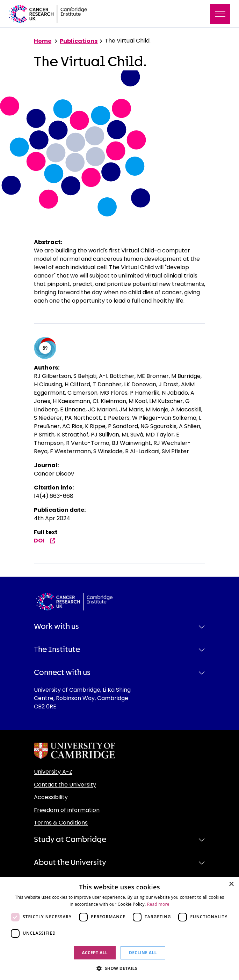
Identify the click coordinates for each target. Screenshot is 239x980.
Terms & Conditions (61, 823)
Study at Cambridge (70, 840)
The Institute (57, 649)
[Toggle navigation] (220, 14)
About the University (70, 863)
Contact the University (65, 785)
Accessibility (51, 797)
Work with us (56, 626)
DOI (45, 541)
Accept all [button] (95, 953)
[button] (119, 968)
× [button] (231, 884)
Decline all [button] (143, 953)
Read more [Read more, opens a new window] (158, 904)
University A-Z (53, 772)
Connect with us (62, 673)
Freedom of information (67, 810)
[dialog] (119, 928)
